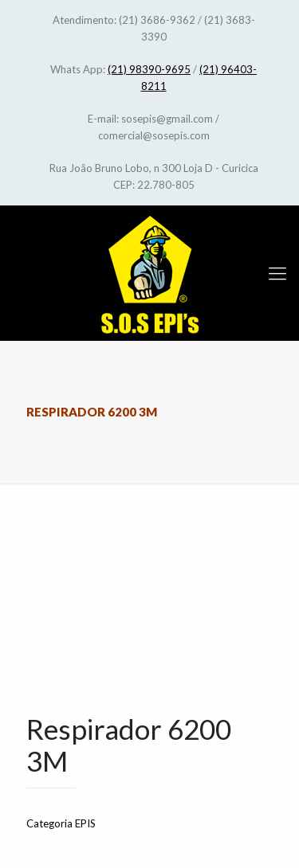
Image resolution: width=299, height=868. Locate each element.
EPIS (85, 823)
